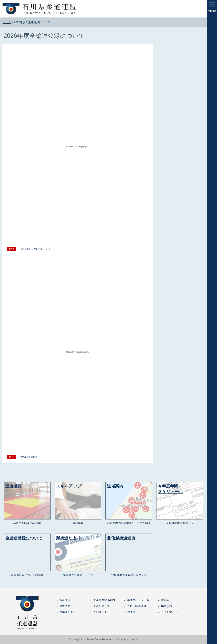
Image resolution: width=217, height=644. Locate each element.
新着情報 (65, 600)
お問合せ (133, 612)
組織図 (37, 523)
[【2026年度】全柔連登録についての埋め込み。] (77, 147)
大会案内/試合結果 (104, 600)
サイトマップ (169, 612)
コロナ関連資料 (137, 606)
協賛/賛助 (167, 606)
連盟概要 (65, 606)
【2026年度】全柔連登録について (34, 249)
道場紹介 (166, 600)
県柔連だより (67, 612)
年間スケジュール (138, 600)
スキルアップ (101, 606)
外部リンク (100, 612)
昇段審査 (78, 523)
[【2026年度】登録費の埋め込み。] (77, 352)
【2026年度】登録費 (27, 457)
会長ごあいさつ (23, 523)
